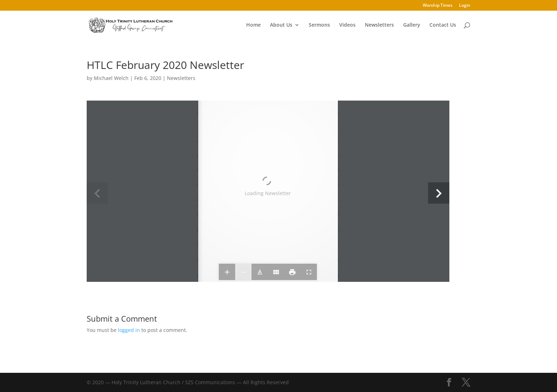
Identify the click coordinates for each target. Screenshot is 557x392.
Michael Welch (111, 78)
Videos (347, 25)
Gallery (412, 25)
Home (253, 25)
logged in (129, 330)
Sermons (319, 25)
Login (465, 6)
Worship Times (438, 6)
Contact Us (443, 25)
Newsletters (379, 25)
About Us (281, 25)
